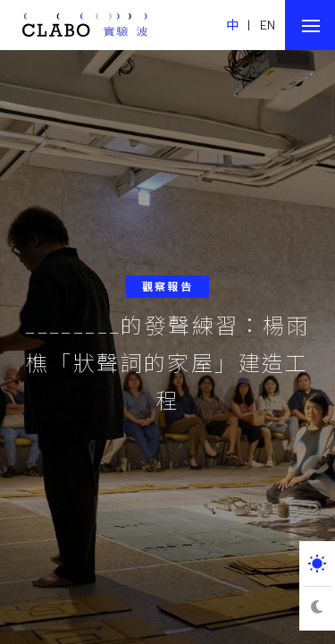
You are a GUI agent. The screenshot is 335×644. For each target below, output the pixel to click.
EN (268, 25)
